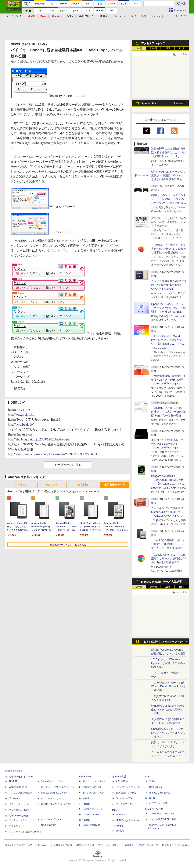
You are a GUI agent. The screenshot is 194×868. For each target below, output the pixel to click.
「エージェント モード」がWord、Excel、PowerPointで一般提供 (168, 686)
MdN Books (122, 815)
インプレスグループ (148, 845)
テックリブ (118, 826)
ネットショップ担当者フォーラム (58, 787)
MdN (115, 810)
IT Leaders (14, 798)
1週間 (168, 48)
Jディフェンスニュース (128, 787)
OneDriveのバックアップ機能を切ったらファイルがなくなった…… (168, 733)
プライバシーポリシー (109, 845)
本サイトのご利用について (18, 845)
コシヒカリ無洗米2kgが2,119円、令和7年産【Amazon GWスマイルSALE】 (169, 285)
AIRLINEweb (122, 781)
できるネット (16, 826)
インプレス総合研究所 (20, 793)
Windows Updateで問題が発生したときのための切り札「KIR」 (168, 710)
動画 (144, 16)
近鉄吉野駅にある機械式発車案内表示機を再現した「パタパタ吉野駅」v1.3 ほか (168, 152)
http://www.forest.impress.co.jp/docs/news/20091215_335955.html (52, 454)
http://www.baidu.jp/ (21, 415)
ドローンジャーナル (19, 804)
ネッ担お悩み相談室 (19, 810)
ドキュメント (119, 16)
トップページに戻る (68, 465)
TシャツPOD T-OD (93, 793)
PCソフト (52, 485)
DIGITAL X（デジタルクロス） (57, 804)
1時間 (139, 48)
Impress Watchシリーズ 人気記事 (162, 582)
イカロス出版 (119, 777)
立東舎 (86, 798)
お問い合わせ (43, 845)
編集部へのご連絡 (85, 845)
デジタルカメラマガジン (21, 820)
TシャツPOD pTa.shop (161, 814)
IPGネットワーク (154, 809)
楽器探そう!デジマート (94, 787)
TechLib (120, 831)
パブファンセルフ (158, 803)
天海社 (153, 781)
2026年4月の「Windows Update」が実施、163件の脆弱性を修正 (168, 663)
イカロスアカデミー (126, 804)
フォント (156, 16)
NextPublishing (49, 825)
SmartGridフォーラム (52, 781)
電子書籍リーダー (115, 485)
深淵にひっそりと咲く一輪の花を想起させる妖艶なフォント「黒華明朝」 (168, 222)
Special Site (149, 103)
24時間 (153, 48)
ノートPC (21, 485)
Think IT (13, 781)
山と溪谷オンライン (93, 809)
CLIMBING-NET (91, 815)
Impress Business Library (54, 793)
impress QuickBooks (159, 793)
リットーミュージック (94, 781)
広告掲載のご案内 (63, 845)
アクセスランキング (153, 43)
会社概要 (129, 845)
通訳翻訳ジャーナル (126, 793)
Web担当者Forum (18, 787)
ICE (147, 777)
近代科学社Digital (92, 825)
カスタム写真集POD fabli (163, 819)
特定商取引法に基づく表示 (176, 845)
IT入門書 (83, 485)
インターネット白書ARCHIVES (25, 832)
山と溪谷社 (85, 804)
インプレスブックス (51, 819)
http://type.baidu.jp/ (21, 425)
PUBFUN (150, 798)
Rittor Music (86, 777)
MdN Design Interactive (128, 820)
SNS (134, 16)
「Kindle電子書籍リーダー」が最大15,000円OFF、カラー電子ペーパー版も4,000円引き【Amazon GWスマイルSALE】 (169, 548)
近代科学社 (85, 820)
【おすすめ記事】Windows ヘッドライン (164, 642)
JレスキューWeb (124, 798)
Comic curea (155, 787)
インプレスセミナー (51, 798)
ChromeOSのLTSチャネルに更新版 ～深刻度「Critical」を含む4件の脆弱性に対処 (168, 175)
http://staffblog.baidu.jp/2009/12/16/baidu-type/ (39, 439)
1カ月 (182, 48)
